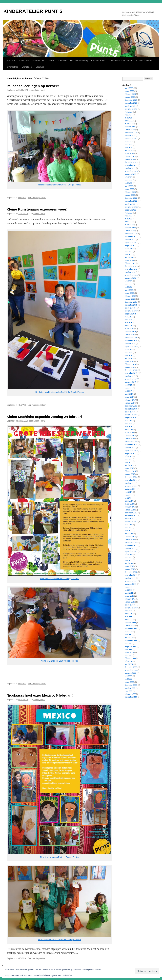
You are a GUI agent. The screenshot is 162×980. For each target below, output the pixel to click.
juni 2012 (129, 557)
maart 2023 (129, 189)
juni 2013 (129, 528)
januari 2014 (130, 510)
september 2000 (131, 670)
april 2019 (129, 326)
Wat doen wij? (39, 61)
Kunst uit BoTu (98, 61)
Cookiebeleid (67, 975)
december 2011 (131, 572)
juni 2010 (129, 611)
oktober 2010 (130, 605)
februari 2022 (130, 228)
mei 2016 (129, 427)
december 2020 (131, 266)
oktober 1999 (130, 688)
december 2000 (131, 667)
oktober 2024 (130, 136)
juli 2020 (129, 281)
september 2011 (131, 581)
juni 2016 (129, 424)
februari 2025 (130, 127)
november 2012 (131, 545)
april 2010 (129, 614)
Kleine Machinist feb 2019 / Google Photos (60, 661)
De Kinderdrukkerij (79, 61)
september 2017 (131, 379)
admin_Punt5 (39, 90)
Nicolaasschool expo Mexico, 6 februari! (40, 695)
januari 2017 (130, 403)
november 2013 (131, 516)
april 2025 (129, 121)
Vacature (40, 67)
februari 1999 (130, 694)
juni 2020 (129, 284)
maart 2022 (129, 225)
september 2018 (131, 346)
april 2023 (129, 186)
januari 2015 (130, 474)
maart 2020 (129, 293)
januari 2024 (130, 159)
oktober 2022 (130, 204)
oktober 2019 (130, 308)
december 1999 (131, 685)
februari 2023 (130, 192)
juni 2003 (129, 655)
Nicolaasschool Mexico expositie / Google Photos (60, 940)
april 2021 (129, 257)
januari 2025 (130, 130)
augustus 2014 (131, 489)
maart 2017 (129, 397)
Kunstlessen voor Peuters (121, 61)
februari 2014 (130, 507)
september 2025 (131, 109)
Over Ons (24, 61)
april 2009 (129, 620)
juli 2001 (129, 661)
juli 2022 (129, 213)
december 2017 (131, 370)
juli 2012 (129, 554)
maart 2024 (129, 153)
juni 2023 (129, 180)
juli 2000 (129, 676)
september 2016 (131, 415)
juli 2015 (129, 456)
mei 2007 (129, 635)
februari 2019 (130, 332)
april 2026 (129, 88)
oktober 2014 (130, 483)
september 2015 (131, 450)
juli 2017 (129, 385)
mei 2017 (129, 391)
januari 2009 (130, 626)
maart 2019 (129, 329)
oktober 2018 (130, 343)
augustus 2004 (131, 646)
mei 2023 (129, 183)
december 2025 (131, 100)
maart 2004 (129, 652)
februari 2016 (130, 436)
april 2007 (129, 637)
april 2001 (129, 664)
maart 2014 (129, 504)
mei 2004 (129, 649)
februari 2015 (130, 471)
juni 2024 (129, 145)
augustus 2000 (131, 673)
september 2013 (131, 522)
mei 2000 (129, 679)
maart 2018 (129, 361)
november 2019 (131, 305)
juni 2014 (129, 495)
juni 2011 (129, 587)
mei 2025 (129, 118)
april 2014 (129, 501)
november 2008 (131, 629)
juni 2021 (129, 251)
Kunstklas (62, 61)
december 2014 (131, 477)
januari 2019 (130, 335)
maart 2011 (129, 596)
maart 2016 (129, 433)
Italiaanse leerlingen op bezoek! (33, 86)
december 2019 (131, 302)
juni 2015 (129, 459)
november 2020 (131, 269)
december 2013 (131, 513)
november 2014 (131, 480)
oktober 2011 (130, 578)
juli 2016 (129, 421)
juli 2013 (129, 525)
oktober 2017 (130, 376)
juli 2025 (129, 112)
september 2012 (131, 551)
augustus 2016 (131, 418)
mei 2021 (129, 254)
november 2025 (131, 103)
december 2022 (131, 198)
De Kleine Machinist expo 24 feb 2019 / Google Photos (60, 392)
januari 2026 (130, 97)
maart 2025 (129, 124)
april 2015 (129, 465)
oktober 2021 (130, 240)
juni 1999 (129, 691)
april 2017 (129, 394)
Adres (51, 61)
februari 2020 (130, 296)
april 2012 (129, 563)
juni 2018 (129, 352)
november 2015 (131, 444)
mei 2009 (129, 617)
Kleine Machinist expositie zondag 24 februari (44, 417)
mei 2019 (129, 323)
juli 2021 (129, 248)
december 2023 (131, 162)
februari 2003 (130, 658)
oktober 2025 (130, 106)
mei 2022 (129, 219)
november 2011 (131, 575)
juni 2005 (129, 643)
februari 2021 (130, 263)
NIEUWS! (12, 61)
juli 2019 (129, 317)
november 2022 (131, 201)
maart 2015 (129, 468)
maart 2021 (129, 260)
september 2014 (131, 486)
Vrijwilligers (27, 67)
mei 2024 (129, 147)
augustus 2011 (131, 584)
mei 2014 (129, 498)
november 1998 (131, 697)
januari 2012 (130, 569)
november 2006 (131, 640)
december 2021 (131, 234)
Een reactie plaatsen (37, 198)
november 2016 (131, 409)
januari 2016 (130, 439)
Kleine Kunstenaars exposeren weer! (37, 209)
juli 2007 (129, 632)
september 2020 (131, 275)
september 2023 (131, 171)
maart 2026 (129, 91)
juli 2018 (129, 349)
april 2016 (129, 430)
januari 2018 (130, 367)
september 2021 (131, 243)
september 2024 (131, 139)
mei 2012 (129, 560)
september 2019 (131, 311)
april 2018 (129, 358)
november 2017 (131, 373)
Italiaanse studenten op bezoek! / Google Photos (60, 185)
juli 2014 (129, 492)
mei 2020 (129, 287)
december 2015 (131, 441)
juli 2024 (129, 142)
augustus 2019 (131, 314)
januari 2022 (130, 231)
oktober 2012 (130, 548)
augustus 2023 (131, 174)
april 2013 (129, 534)
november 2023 (131, 165)
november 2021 (131, 237)
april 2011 (129, 593)
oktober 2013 (130, 519)
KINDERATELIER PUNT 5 (33, 11)
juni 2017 (129, 388)
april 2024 (129, 150)
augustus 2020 (131, 278)
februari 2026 (130, 94)
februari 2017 (130, 400)
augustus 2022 (131, 210)
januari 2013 (130, 539)
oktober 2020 (130, 272)
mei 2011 (129, 590)
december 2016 (131, 406)
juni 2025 (129, 115)
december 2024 (131, 133)
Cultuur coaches (144, 61)
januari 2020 (130, 299)
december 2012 (131, 542)
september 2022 (131, 207)
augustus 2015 (131, 453)
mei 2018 (129, 355)
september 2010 (131, 608)
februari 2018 (130, 364)
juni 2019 (129, 320)
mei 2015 (129, 462)
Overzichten (13, 67)
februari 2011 (130, 599)
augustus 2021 (131, 245)
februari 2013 (130, 537)
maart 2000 (129, 682)
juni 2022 (129, 216)
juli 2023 (129, 177)
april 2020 (129, 290)
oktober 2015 (130, 447)
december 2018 (131, 338)
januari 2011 (130, 602)
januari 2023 (130, 195)
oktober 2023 (130, 168)
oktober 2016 (130, 412)
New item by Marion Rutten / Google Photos (60, 579)
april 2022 (129, 222)
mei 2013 (129, 531)
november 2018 (131, 341)
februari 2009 (130, 623)
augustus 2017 (131, 382)
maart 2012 (129, 566)
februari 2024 (130, 156)
